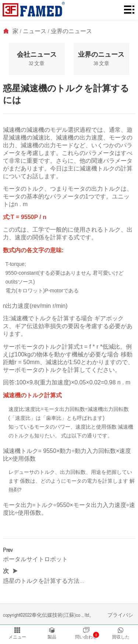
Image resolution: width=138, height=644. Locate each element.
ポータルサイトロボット (35, 559)
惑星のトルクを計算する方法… (44, 581)
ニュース (35, 31)
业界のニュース (71, 31)
